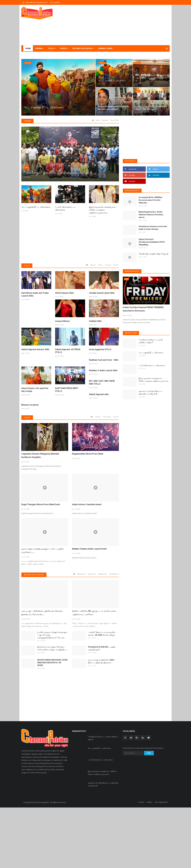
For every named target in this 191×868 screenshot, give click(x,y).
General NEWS (105, 48)
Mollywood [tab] (102, 634)
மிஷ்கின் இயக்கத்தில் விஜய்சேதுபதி (154, 254)
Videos (27, 478)
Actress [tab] (93, 265)
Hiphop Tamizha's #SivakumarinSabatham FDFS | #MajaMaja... (152, 242)
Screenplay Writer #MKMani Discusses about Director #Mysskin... (150, 200)
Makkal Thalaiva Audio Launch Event (89, 609)
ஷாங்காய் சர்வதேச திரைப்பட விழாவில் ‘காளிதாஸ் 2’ (151, 393)
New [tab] (98, 120)
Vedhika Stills (95, 321)
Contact (141, 863)
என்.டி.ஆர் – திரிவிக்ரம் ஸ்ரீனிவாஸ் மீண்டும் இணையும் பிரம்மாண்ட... (42, 673)
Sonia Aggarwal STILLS (100, 349)
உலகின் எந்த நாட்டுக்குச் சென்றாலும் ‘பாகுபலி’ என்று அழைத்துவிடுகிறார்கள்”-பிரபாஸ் (52, 696)
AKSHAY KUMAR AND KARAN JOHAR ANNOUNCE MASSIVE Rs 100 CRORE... (52, 723)
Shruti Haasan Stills (64, 293)
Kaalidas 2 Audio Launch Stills (103, 406)
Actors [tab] (100, 265)
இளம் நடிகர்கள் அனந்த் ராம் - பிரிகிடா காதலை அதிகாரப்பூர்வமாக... (103, 210)
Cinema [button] (39, 48)
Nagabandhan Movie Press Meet (88, 514)
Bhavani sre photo (64, 465)
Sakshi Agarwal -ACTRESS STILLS (68, 351)
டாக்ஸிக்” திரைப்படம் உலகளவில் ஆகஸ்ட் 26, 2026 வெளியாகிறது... (102, 694)
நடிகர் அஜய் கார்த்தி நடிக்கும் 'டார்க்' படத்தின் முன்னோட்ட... (43, 611)
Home (28, 48)
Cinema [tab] (108, 265)
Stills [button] (52, 48)
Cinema (27, 121)
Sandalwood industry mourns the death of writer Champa (153, 228)
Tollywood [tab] (92, 634)
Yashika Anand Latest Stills (102, 293)
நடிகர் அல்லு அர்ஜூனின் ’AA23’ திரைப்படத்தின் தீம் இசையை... (101, 722)
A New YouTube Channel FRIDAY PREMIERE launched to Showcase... (143, 309)
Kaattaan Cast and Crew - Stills (104, 378)
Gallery (149, 863)
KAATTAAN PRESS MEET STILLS (67, 407)
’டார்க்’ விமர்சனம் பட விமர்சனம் (65, 208)
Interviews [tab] (107, 477)
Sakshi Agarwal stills (31, 465)
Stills (27, 266)
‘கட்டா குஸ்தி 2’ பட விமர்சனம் (36, 207)
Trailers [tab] (98, 477)
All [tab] (93, 120)
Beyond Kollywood (34, 635)
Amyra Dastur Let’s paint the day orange (35, 407)
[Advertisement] (122, 25)
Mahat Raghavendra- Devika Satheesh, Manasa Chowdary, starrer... (151, 215)
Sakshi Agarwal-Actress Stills (35, 349)
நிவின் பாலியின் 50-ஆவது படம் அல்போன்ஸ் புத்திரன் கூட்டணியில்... (94, 673)
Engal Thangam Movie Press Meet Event (41, 565)
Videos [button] (64, 48)
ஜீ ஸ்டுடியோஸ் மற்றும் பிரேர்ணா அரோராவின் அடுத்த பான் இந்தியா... (52, 709)
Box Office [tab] (115, 120)
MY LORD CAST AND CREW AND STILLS (102, 436)
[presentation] (160, 281)
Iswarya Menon (62, 321)
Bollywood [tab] (81, 634)
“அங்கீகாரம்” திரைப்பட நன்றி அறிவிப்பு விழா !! (151, 341)
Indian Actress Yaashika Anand (87, 565)
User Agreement (161, 863)
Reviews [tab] (105, 120)
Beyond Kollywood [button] (83, 48)
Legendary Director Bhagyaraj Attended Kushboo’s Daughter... (40, 516)
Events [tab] (116, 265)
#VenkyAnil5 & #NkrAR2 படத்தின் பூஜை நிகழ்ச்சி (102, 709)
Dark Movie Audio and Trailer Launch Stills (35, 294)
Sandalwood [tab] (114, 634)
